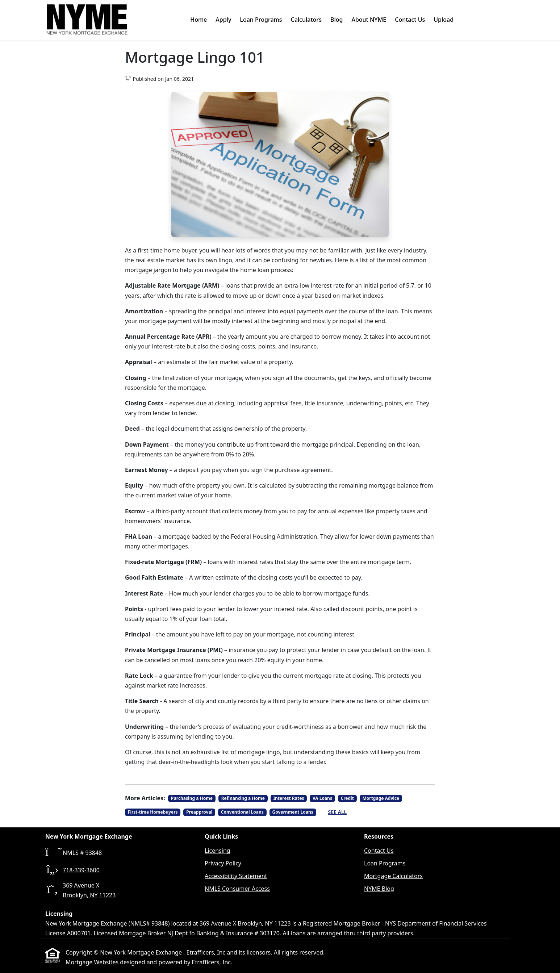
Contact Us (410, 20)
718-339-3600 (81, 870)
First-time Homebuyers (153, 812)
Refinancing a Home (243, 798)
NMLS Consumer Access (237, 889)
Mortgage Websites (93, 962)
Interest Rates (289, 798)
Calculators (306, 20)
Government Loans (292, 812)
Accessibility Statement (236, 876)
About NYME (369, 20)
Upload (444, 20)
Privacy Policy (223, 863)
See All (338, 812)
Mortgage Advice (381, 798)
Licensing (218, 851)
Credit (347, 798)
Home (198, 20)
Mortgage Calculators (393, 876)
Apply (223, 20)
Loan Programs (261, 20)
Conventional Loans (242, 812)
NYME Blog (379, 889)
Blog (337, 20)
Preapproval (199, 812)
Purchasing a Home (192, 798)
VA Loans (322, 798)
